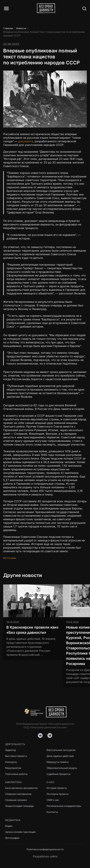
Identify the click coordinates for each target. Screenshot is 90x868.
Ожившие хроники (16, 800)
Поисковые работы (16, 774)
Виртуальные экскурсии (61, 750)
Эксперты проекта (58, 794)
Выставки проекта (16, 756)
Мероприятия (13, 768)
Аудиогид (10, 750)
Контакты (52, 812)
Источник (10, 558)
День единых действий (60, 756)
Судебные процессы (59, 774)
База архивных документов (21, 788)
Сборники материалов (18, 794)
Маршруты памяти (58, 762)
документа (26, 141)
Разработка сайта (45, 856)
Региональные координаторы (64, 806)
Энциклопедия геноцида (19, 806)
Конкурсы (11, 762)
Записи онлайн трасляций (20, 832)
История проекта (57, 788)
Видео (9, 826)
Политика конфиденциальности (45, 849)
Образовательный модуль (62, 768)
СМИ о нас (53, 800)
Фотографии (12, 838)
